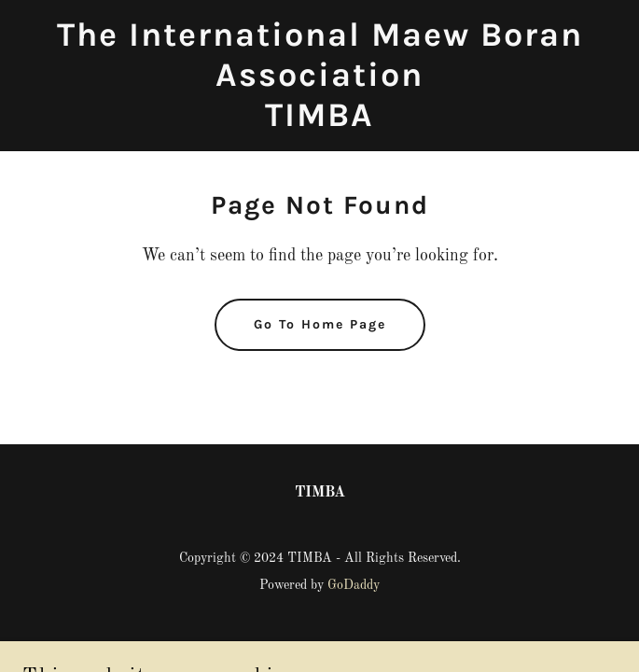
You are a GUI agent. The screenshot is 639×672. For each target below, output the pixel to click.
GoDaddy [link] (354, 585)
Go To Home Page (320, 324)
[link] (319, 122)
